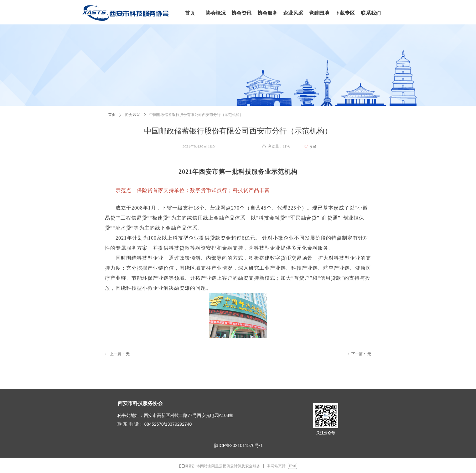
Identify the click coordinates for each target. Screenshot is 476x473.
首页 (112, 115)
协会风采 (132, 115)
